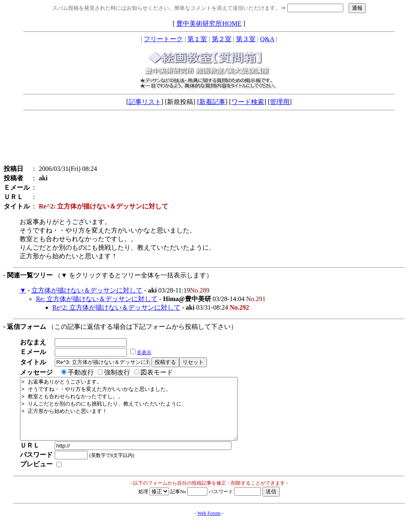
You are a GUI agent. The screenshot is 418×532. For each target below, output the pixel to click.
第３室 (246, 39)
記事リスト (145, 102)
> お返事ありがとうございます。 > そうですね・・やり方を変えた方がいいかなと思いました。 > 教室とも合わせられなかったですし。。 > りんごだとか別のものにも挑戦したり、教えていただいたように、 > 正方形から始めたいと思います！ (142, 415)
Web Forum (209, 525)
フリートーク (163, 39)
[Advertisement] (209, 140)
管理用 (280, 102)
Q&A (267, 39)
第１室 (197, 39)
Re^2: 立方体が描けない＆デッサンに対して (116, 307)
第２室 (222, 39)
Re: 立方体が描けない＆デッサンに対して (97, 299)
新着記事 (212, 102)
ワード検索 (248, 102)
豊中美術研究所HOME (209, 23)
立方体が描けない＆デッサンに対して (87, 290)
